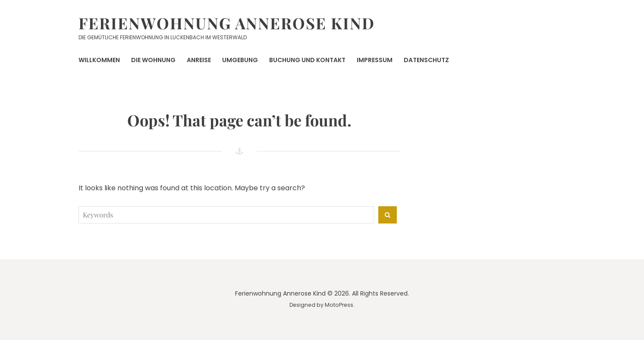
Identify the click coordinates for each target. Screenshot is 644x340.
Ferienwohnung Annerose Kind (227, 23)
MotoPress (339, 305)
